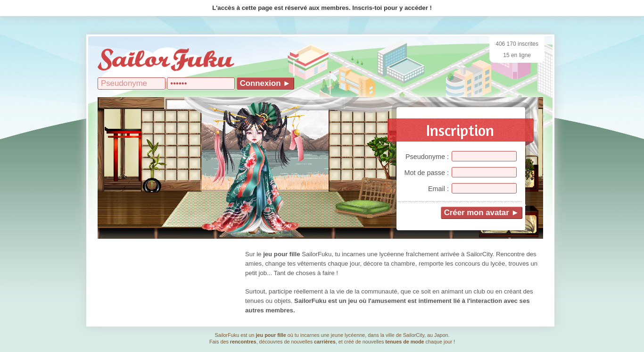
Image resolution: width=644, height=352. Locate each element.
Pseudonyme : (427, 157)
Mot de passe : (427, 173)
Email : (438, 189)
